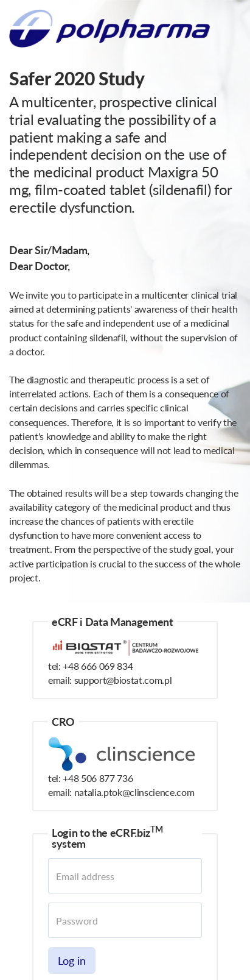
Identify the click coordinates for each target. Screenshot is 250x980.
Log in (72, 960)
